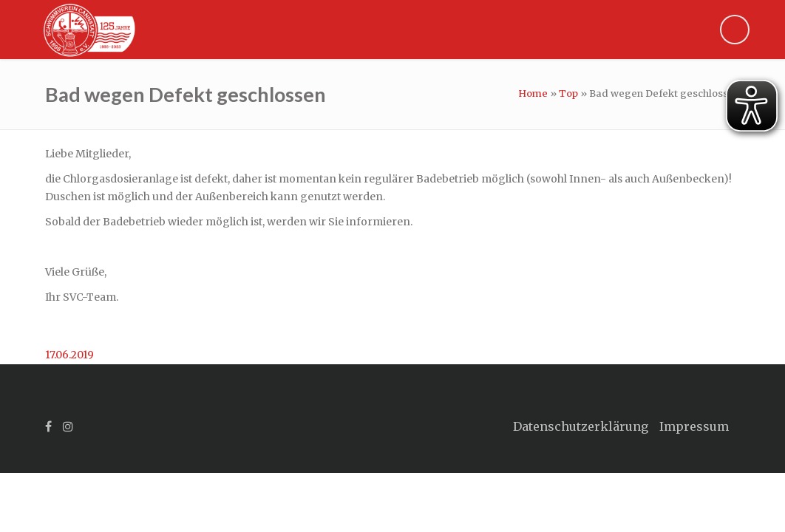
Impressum (694, 426)
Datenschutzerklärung (581, 426)
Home (533, 93)
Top (568, 93)
